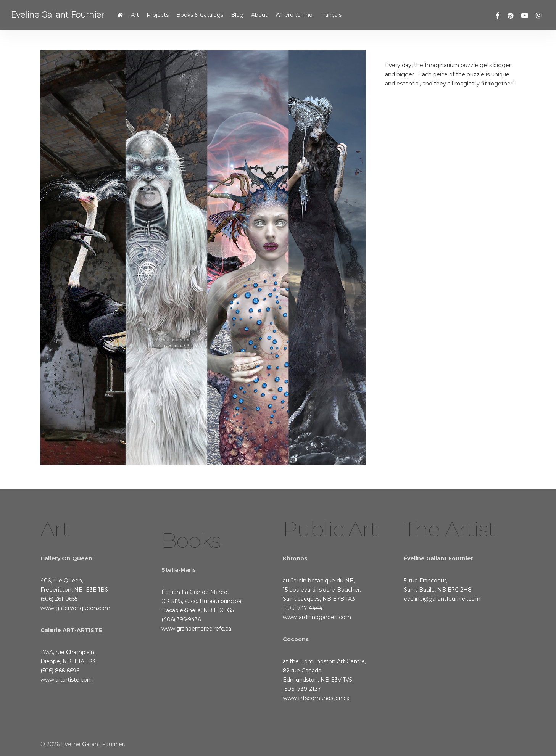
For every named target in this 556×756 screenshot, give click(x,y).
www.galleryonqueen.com (75, 608)
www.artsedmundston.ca (316, 698)
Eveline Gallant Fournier (57, 15)
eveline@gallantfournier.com (442, 599)
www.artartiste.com (67, 680)
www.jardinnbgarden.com (317, 617)
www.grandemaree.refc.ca (196, 629)
